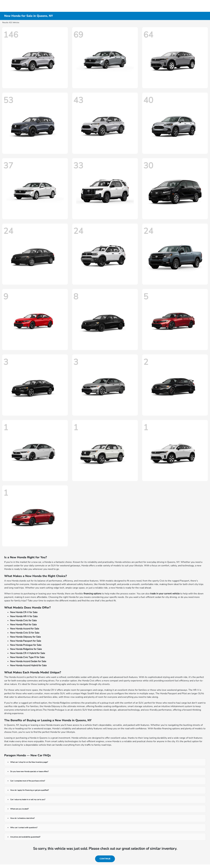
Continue (105, 859)
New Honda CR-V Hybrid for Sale (28, 653)
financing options (92, 594)
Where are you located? (19, 809)
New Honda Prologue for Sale (26, 645)
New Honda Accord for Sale (25, 629)
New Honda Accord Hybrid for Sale (28, 665)
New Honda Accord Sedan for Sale (28, 661)
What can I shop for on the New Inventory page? (29, 762)
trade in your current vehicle (165, 594)
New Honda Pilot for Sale (23, 625)
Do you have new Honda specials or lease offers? (29, 771)
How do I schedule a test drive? (22, 818)
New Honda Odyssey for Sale (25, 637)
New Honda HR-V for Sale (24, 616)
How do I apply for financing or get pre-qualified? (29, 790)
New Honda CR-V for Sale (24, 612)
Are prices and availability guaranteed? (25, 837)
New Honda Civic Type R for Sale (27, 657)
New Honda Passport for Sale (26, 641)
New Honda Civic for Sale (23, 620)
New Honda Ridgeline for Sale (26, 649)
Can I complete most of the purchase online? (28, 781)
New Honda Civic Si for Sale (25, 633)
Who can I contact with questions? (24, 828)
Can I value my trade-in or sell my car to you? (28, 800)
